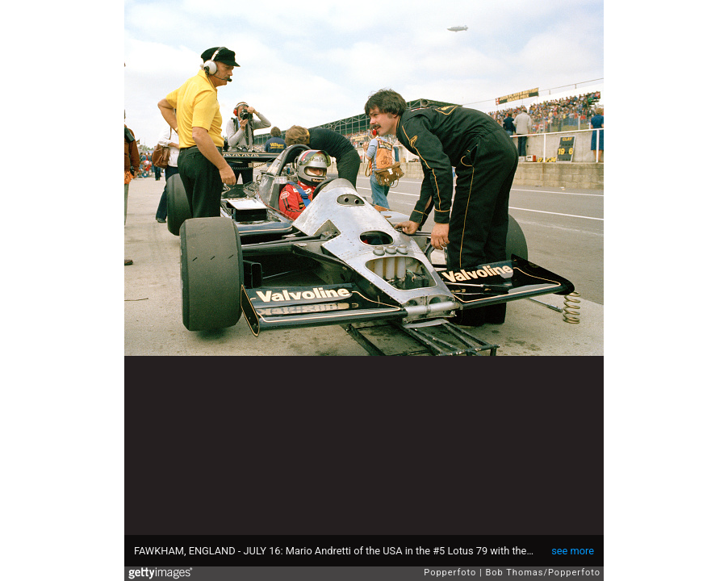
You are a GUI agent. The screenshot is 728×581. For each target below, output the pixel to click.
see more (573, 551)
